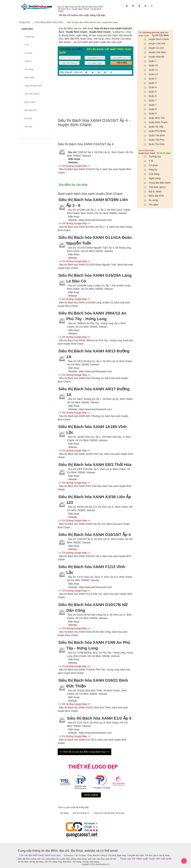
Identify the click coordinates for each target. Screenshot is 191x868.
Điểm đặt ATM (152, 196)
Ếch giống (65, 813)
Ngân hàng (151, 178)
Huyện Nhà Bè (153, 57)
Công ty (149, 170)
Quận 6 (149, 96)
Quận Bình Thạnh (154, 122)
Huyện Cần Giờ (153, 44)
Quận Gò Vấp (152, 127)
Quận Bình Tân (153, 118)
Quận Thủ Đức (153, 144)
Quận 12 (150, 74)
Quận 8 (149, 109)
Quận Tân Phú (153, 140)
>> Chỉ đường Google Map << (74, 166)
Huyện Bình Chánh (155, 39)
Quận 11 (150, 70)
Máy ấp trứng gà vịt (81, 813)
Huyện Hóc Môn (154, 52)
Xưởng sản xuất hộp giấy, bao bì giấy (109, 813)
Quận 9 (149, 114)
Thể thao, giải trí (154, 187)
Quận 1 (149, 61)
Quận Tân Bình (153, 135)
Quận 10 (150, 65)
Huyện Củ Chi (152, 48)
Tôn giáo (150, 205)
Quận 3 (149, 83)
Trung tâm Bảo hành (156, 183)
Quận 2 (149, 79)
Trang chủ (24, 22)
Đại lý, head (151, 191)
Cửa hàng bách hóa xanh (49, 22)
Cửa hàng (150, 174)
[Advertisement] (95, 97)
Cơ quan (150, 165)
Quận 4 (149, 87)
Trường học (151, 157)
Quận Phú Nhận (154, 131)
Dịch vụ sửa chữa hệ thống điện (74, 807)
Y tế (147, 161)
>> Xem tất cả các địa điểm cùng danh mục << (84, 752)
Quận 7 (149, 100)
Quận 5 (149, 92)
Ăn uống (149, 200)
